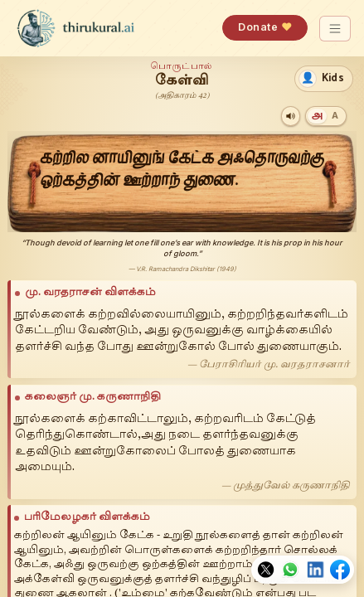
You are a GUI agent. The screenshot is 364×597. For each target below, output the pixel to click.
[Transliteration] (335, 116)
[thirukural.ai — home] (75, 28)
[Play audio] (291, 116)
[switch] (324, 79)
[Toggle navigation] (335, 29)
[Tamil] (317, 116)
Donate (265, 27)
